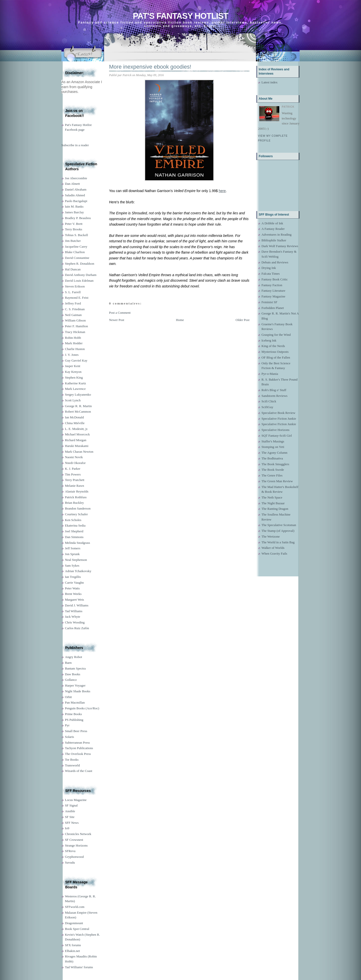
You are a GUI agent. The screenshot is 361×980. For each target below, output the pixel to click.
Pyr (67, 725)
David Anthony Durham (81, 275)
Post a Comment (120, 313)
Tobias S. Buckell (76, 235)
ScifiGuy (267, 407)
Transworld (72, 765)
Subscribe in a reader (75, 145)
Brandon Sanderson (78, 508)
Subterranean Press (77, 743)
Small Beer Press (76, 731)
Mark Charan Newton (79, 452)
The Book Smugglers (275, 464)
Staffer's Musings (273, 441)
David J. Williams (77, 605)
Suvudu (70, 862)
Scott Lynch (73, 400)
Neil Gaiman (73, 315)
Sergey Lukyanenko (78, 394)
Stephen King (74, 377)
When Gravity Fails (274, 553)
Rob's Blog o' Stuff (274, 390)
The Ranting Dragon (275, 509)
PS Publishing (74, 720)
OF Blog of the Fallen (276, 357)
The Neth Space (272, 497)
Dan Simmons (74, 537)
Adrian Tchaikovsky (78, 571)
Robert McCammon (78, 412)
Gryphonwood (74, 857)
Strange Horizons (76, 845)
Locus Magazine (76, 800)
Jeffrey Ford (73, 303)
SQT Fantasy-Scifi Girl (277, 436)
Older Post (243, 320)
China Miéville (75, 423)
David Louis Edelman (79, 281)
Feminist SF (269, 302)
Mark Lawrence (75, 389)
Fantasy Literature (273, 291)
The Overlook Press (78, 754)
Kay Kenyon (73, 372)
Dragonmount (74, 923)
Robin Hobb (73, 338)
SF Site (70, 817)
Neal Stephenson (76, 560)
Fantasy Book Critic (275, 279)
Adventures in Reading (277, 234)
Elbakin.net (72, 951)
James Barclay (74, 212)
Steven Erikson (75, 286)
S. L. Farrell (73, 292)
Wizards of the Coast (79, 771)
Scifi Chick (269, 401)
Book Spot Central (77, 929)
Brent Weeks (73, 594)
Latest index (269, 82)
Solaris (69, 737)
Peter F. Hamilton (76, 326)
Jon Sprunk (72, 554)
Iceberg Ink (269, 340)
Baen (68, 663)
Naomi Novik (74, 457)
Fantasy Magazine (273, 296)
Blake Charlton (75, 252)
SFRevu (70, 851)
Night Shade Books (78, 691)
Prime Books (73, 714)
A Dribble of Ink (272, 223)
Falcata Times (271, 274)
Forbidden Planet (273, 308)
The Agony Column (274, 453)
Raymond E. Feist (77, 298)
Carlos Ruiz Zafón (77, 628)
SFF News (72, 823)
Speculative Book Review (278, 413)
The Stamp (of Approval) (278, 531)
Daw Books (73, 674)
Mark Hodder (74, 343)
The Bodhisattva (272, 458)
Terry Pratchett (75, 480)
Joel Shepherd (74, 531)
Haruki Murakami (77, 446)
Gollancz (71, 680)
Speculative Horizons (276, 430)
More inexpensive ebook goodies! (150, 67)
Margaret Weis (74, 600)
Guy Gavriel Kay (76, 360)
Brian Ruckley (74, 503)
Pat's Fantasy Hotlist (180, 16)
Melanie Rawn (74, 486)
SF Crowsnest (74, 840)
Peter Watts (72, 588)
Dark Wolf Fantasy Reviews (280, 246)
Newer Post (117, 320)
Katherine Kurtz (75, 383)
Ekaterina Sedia (75, 525)
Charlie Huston (75, 349)
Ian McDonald (74, 417)
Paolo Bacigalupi (76, 201)
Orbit (68, 697)
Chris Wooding (75, 622)
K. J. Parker (73, 469)
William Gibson (75, 320)
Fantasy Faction (272, 285)
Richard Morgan (76, 440)
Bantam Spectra (75, 668)
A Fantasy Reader (273, 229)
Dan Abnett (72, 184)
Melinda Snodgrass (77, 543)
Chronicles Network (78, 834)
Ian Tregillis (73, 577)
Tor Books (72, 760)
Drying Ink (269, 268)
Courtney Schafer (76, 514)
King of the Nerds (273, 346)
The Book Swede (273, 470)
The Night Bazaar (273, 503)
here (222, 191)
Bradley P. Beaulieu (78, 218)
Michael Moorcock (77, 434)
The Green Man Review (277, 481)
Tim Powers (73, 474)
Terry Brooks (74, 229)
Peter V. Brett (74, 224)
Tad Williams (74, 611)
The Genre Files (272, 475)
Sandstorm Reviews (275, 396)
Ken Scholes (73, 520)
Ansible (70, 811)
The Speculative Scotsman (279, 525)
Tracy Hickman (75, 332)
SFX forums (73, 945)
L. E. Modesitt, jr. (76, 429)
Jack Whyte (73, 617)
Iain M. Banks (74, 206)
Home (180, 320)
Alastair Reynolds (77, 491)
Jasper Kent (73, 366)
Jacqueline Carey (76, 247)
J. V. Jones (72, 355)
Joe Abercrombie (76, 178)
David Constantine (77, 258)
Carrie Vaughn (74, 583)
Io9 (67, 828)
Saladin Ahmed (75, 195)
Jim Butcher (73, 241)
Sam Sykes (72, 565)
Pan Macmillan (75, 702)
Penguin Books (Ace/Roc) (82, 708)
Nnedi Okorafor (75, 463)
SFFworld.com (75, 907)
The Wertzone (271, 536)
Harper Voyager (75, 685)
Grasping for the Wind (276, 335)
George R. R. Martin (78, 406)
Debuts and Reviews (275, 262)
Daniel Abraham (76, 189)
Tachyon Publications (79, 748)
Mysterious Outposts (275, 352)
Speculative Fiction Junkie (279, 419)
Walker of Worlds (273, 548)
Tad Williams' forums (79, 967)
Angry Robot (73, 657)
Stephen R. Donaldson (80, 264)
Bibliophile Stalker (274, 240)
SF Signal (71, 805)
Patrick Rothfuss (76, 497)
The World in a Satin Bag (278, 542)
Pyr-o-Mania (270, 374)
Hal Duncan (73, 269)
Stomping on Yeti (273, 447)
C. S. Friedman (75, 309)
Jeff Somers (73, 548)
